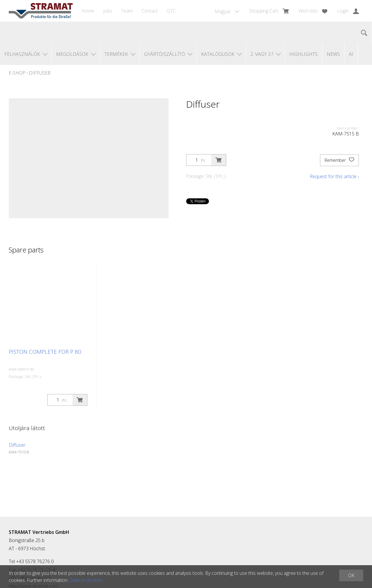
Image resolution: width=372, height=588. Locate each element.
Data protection (86, 580)
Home (88, 11)
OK (351, 575)
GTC (171, 11)
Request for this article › (334, 176)
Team (127, 11)
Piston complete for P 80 (45, 352)
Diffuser (40, 73)
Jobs (108, 11)
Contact (150, 11)
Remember (339, 160)
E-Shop (17, 73)
